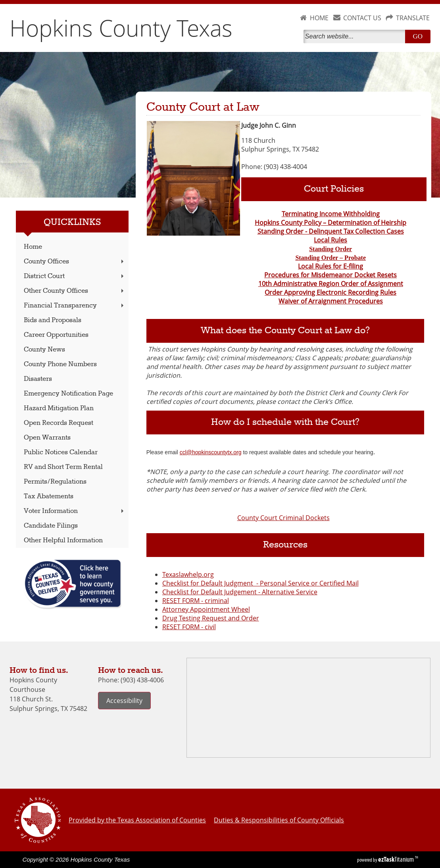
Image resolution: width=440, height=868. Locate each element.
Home (33, 247)
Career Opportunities (56, 335)
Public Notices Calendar (61, 452)
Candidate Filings (51, 526)
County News (44, 350)
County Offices (75, 262)
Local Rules (330, 240)
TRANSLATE (413, 18)
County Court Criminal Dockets (283, 518)
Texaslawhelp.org (188, 574)
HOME (319, 18)
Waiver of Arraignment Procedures (331, 301)
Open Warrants (47, 438)
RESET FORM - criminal (196, 601)
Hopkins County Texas (121, 28)
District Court (75, 276)
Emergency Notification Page (68, 394)
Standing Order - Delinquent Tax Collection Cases (331, 231)
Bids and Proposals (53, 320)
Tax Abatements (49, 496)
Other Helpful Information (63, 541)
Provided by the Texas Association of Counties (137, 820)
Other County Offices (75, 291)
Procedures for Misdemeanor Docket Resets (330, 275)
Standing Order (330, 249)
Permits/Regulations (55, 482)
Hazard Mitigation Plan (59, 408)
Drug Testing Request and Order (211, 618)
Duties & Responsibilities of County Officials (279, 820)
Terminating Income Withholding (331, 214)
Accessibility (124, 701)
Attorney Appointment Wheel (206, 609)
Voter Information (75, 511)
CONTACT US (362, 18)
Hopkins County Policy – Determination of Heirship (330, 223)
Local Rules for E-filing (330, 266)
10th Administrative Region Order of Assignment (331, 284)
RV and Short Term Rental (63, 467)
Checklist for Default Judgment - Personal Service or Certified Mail (260, 583)
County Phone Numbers (60, 364)
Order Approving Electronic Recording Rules (330, 292)
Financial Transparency (75, 306)
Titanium (397, 859)
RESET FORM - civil (189, 627)
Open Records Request (59, 423)
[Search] (356, 36)
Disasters (38, 379)
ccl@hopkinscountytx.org (211, 452)
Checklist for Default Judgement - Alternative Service (240, 592)
